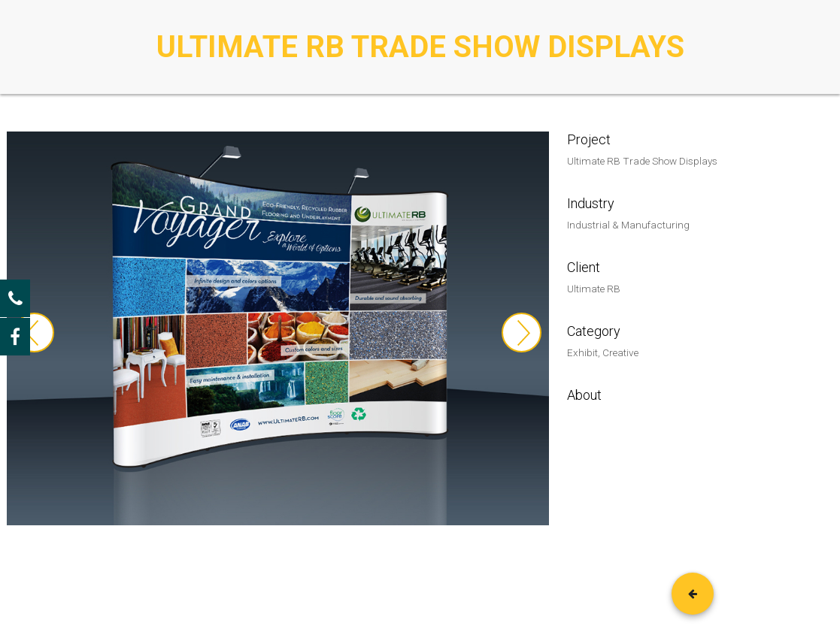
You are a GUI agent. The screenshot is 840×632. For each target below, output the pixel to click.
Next (522, 333)
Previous (34, 333)
